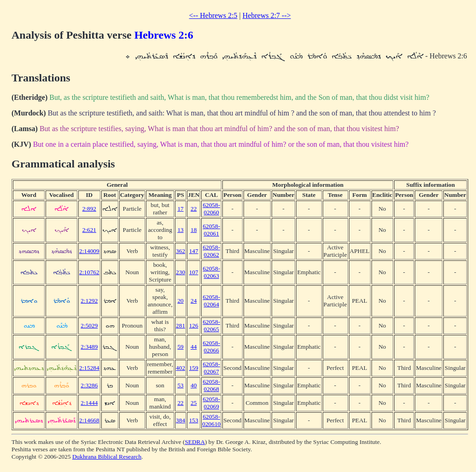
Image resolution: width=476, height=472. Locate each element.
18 (194, 230)
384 (180, 420)
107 (194, 272)
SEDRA (195, 442)
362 (180, 251)
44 (194, 347)
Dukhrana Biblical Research (107, 457)
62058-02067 (211, 368)
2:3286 (89, 385)
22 (194, 209)
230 (180, 272)
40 (194, 385)
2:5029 (89, 325)
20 (180, 301)
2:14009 (89, 251)
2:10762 (89, 272)
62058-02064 (211, 301)
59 (180, 347)
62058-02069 (211, 403)
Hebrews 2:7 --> (267, 15)
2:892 (89, 209)
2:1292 (89, 301)
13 (180, 230)
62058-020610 (211, 420)
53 (180, 385)
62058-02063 (211, 272)
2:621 (89, 230)
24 (194, 301)
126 (194, 325)
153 (194, 420)
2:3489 (89, 347)
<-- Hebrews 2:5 (213, 15)
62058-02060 (211, 209)
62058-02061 (211, 230)
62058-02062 (211, 251)
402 (180, 368)
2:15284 (89, 368)
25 (194, 403)
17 (180, 209)
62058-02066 (211, 347)
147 (194, 251)
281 (180, 325)
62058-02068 (211, 385)
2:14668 (89, 420)
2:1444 (89, 403)
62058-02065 (211, 325)
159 (194, 368)
